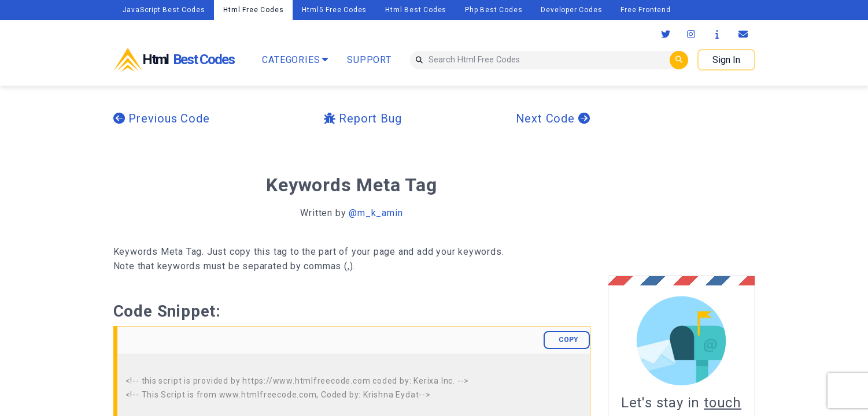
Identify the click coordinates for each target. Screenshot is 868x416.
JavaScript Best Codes (164, 10)
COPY (568, 340)
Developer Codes (571, 10)
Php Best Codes (494, 10)
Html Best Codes (416, 10)
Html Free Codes (253, 10)
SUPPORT (369, 60)
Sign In (726, 60)
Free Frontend (645, 10)
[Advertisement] (705, 181)
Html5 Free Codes (334, 10)
